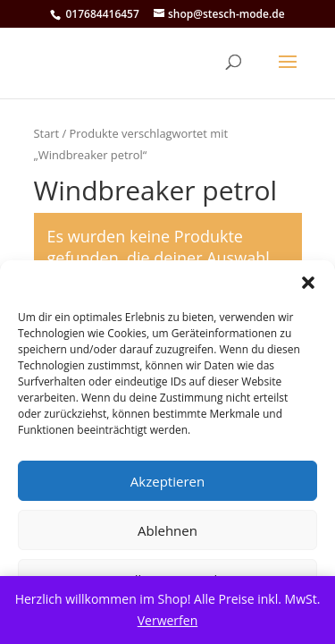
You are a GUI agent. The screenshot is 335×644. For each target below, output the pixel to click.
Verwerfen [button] (168, 620)
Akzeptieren (167, 481)
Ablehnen (167, 530)
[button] (308, 283)
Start (47, 133)
